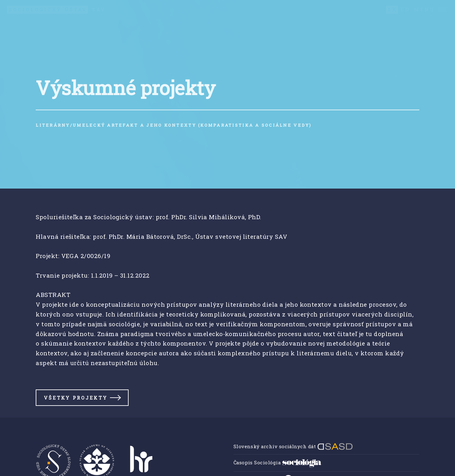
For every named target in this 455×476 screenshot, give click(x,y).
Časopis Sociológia (278, 462)
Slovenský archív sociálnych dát (293, 446)
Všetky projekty (76, 398)
